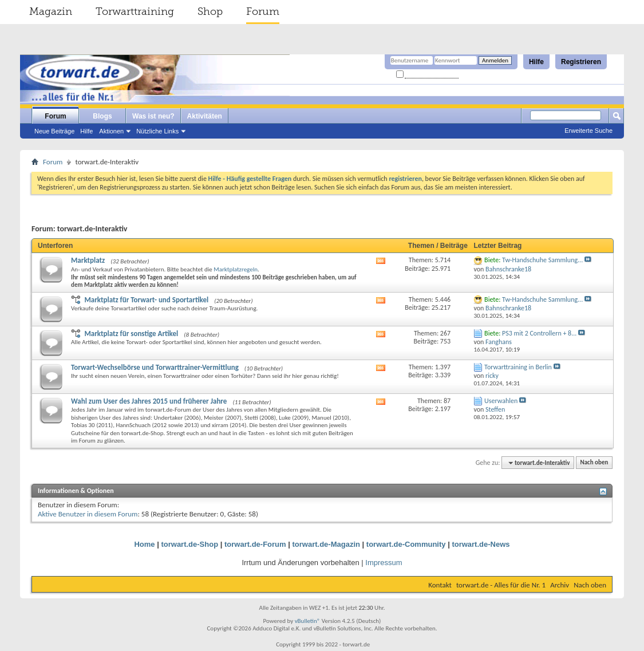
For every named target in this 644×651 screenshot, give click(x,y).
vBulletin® (308, 621)
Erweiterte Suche (588, 131)
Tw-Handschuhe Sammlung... (542, 260)
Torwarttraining (135, 11)
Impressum (384, 563)
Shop (210, 11)
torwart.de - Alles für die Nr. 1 (501, 585)
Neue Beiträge (54, 131)
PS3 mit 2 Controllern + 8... (539, 333)
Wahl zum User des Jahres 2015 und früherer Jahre (149, 401)
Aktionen (111, 131)
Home (144, 544)
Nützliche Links (157, 131)
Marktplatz (88, 260)
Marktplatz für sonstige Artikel (131, 334)
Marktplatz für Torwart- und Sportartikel (146, 300)
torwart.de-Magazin (326, 544)
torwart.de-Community (406, 544)
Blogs (102, 116)
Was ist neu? (153, 116)
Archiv (560, 585)
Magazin (51, 11)
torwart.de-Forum (255, 544)
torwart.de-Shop (189, 544)
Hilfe (536, 62)
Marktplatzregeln (236, 269)
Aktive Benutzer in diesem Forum (88, 514)
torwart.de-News (481, 544)
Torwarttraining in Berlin (518, 367)
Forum (263, 11)
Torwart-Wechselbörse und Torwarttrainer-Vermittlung (155, 367)
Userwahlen (501, 401)
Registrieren (581, 62)
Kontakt (440, 585)
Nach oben (594, 463)
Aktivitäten (205, 116)
